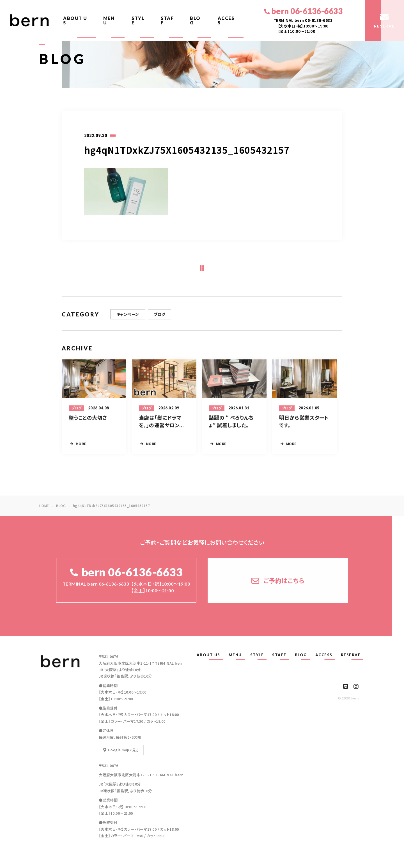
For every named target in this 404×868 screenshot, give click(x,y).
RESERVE (351, 655)
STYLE (138, 20)
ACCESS (226, 20)
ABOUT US (75, 20)
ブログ (159, 319)
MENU (109, 20)
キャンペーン (128, 319)
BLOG (195, 20)
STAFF (167, 20)
